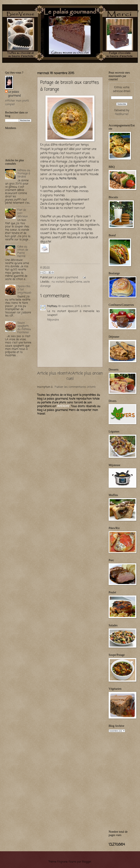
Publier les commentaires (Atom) (75, 387)
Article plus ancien (87, 374)
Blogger (87, 862)
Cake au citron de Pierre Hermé (23, 251)
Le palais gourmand (66, 277)
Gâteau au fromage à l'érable (24, 173)
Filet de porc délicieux (23, 213)
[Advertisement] (17, 407)
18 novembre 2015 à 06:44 (74, 306)
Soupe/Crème (74, 282)
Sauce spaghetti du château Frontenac (24, 328)
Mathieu (52, 306)
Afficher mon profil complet (17, 103)
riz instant (58, 282)
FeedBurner (122, 114)
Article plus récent (52, 374)
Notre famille (68, 179)
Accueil (70, 376)
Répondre (53, 320)
